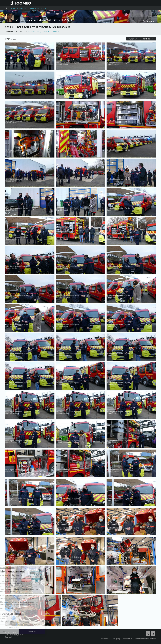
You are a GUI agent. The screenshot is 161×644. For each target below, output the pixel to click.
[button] (7, 631)
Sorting (148, 39)
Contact (9, 637)
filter (133, 39)
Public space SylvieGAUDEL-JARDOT (44, 31)
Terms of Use (10, 632)
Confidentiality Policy (14, 635)
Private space (149, 21)
